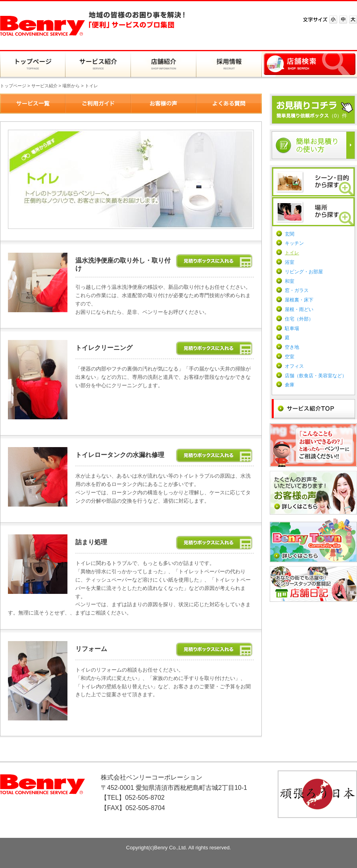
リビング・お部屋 (304, 272)
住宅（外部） (299, 319)
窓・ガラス (297, 290)
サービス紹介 (44, 86)
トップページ (13, 86)
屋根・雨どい (299, 309)
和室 (290, 281)
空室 (290, 357)
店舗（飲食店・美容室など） (316, 376)
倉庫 (290, 385)
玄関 (290, 234)
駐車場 (292, 328)
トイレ (292, 253)
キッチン (294, 243)
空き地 (292, 347)
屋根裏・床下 (299, 300)
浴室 (290, 262)
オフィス (294, 366)
